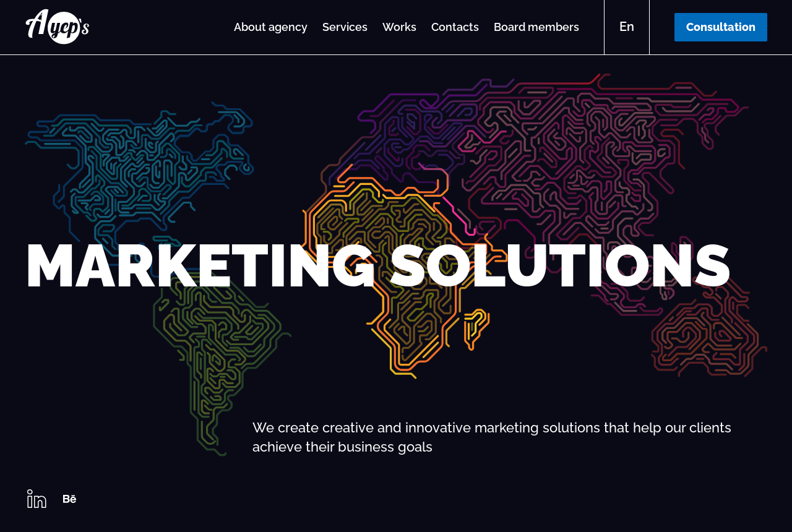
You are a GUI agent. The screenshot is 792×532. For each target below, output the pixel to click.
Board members (536, 27)
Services (345, 27)
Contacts (455, 27)
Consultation (721, 27)
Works (399, 27)
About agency (271, 27)
